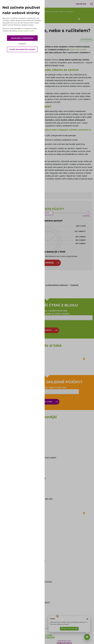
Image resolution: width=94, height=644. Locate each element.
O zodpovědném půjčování (57, 285)
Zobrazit (22, 44)
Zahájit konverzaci (69, 630)
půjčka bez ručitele (78, 50)
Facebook (75, 285)
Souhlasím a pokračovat (22, 38)
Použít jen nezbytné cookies (22, 49)
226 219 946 (81, 4)
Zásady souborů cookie (26, 31)
